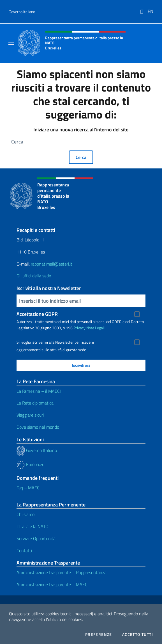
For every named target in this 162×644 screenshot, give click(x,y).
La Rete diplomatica (35, 403)
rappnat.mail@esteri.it (52, 264)
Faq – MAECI (29, 488)
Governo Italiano (22, 12)
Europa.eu (30, 464)
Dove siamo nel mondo (38, 427)
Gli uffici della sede (34, 276)
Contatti (24, 551)
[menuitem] (144, 9)
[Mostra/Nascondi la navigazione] (11, 43)
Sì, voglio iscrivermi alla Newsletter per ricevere (55, 342)
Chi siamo (26, 514)
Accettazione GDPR (37, 314)
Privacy (79, 328)
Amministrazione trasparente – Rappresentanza (62, 572)
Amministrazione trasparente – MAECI (53, 584)
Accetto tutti (138, 634)
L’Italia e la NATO (33, 526)
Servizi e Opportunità (36, 538)
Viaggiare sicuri (30, 415)
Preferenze (99, 634)
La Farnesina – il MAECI (39, 391)
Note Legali (95, 328)
